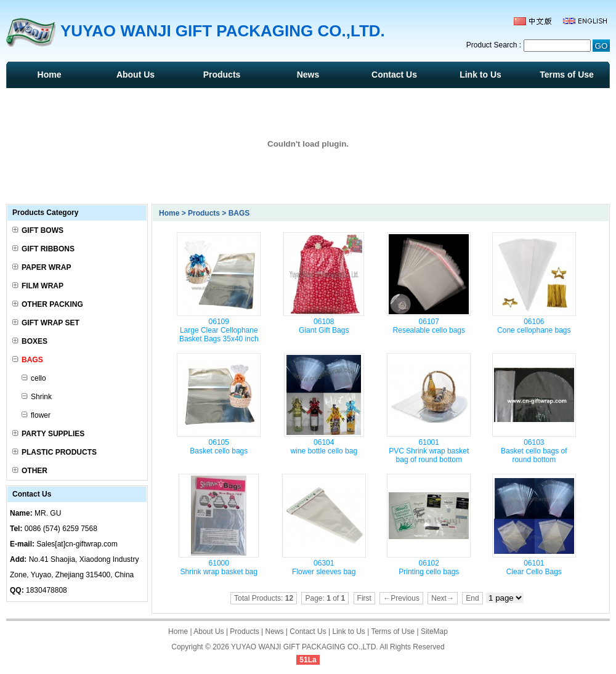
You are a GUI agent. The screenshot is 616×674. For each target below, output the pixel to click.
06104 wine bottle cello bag (324, 447)
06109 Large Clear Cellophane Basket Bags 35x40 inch (219, 330)
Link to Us (480, 75)
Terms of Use (567, 75)
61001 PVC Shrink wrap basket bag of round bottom (429, 451)
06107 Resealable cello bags (429, 326)
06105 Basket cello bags (219, 447)
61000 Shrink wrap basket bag (219, 567)
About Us (136, 75)
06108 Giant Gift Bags (324, 326)
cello (34, 378)
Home (50, 75)
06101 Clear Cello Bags (534, 567)
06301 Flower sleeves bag (324, 567)
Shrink (37, 397)
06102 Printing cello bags (429, 567)
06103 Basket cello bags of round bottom (534, 451)
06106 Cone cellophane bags (534, 326)
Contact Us (394, 75)
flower (36, 415)
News (308, 75)
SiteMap (434, 631)
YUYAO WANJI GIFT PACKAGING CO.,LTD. (305, 647)
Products (222, 75)
